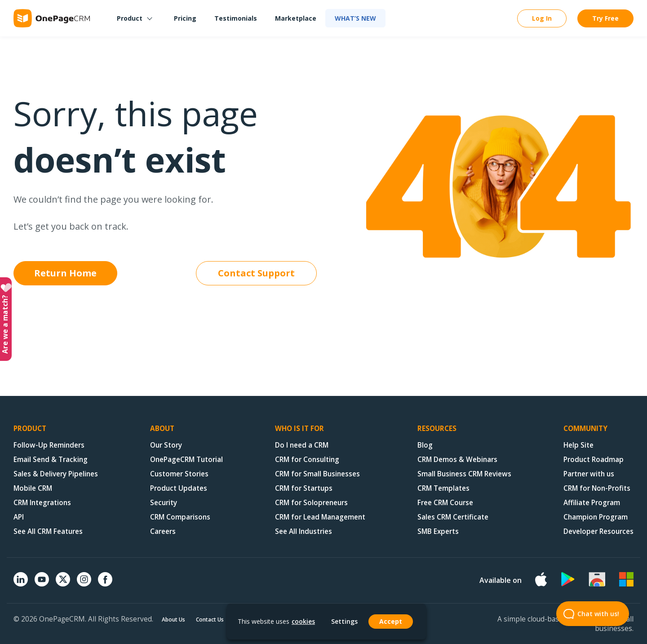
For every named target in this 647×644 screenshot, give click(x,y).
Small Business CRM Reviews (464, 474)
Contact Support (256, 273)
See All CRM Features (48, 531)
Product (130, 18)
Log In (542, 18)
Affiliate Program (592, 503)
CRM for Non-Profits (597, 488)
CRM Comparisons (180, 517)
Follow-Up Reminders (49, 445)
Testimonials (236, 18)
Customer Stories (179, 474)
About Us (173, 620)
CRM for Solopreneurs (311, 503)
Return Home (65, 273)
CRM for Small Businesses (317, 474)
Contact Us (210, 620)
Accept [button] (391, 621)
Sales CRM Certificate (453, 517)
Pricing (185, 18)
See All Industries (304, 531)
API (19, 517)
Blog (425, 445)
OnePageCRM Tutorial (186, 460)
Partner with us (589, 474)
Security (164, 503)
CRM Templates (443, 488)
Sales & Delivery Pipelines (56, 474)
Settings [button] (344, 622)
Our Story (166, 445)
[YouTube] (42, 584)
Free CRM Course (445, 503)
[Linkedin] (21, 584)
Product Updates (179, 488)
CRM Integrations (42, 503)
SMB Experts (438, 531)
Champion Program (596, 517)
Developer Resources (598, 531)
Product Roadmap (594, 460)
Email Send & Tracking (51, 460)
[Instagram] (84, 584)
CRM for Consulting (307, 460)
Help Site (578, 445)
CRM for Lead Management (320, 517)
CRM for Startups (304, 488)
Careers (163, 531)
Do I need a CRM (302, 445)
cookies (303, 621)
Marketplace (296, 18)
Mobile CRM (33, 488)
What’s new (355, 18)
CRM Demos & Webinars (457, 460)
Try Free (605, 18)
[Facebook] (105, 584)
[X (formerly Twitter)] (63, 587)
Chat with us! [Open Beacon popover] (588, 614)
